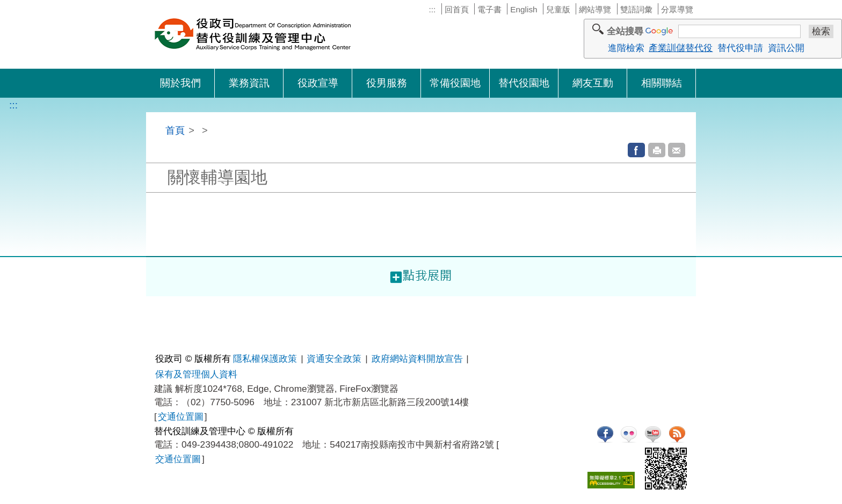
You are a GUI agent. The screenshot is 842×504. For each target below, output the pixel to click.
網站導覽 (595, 9)
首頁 (175, 130)
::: (432, 9)
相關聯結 (662, 83)
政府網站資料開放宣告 (417, 359)
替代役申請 (740, 48)
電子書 (489, 9)
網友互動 (593, 83)
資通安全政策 (334, 359)
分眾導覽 (677, 9)
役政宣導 (318, 83)
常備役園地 (455, 83)
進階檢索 (626, 48)
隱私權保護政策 (265, 359)
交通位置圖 (181, 417)
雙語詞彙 (636, 9)
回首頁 (457, 9)
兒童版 (558, 9)
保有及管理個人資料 (196, 374)
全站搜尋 (625, 31)
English (524, 9)
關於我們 (180, 83)
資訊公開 (786, 48)
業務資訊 (249, 83)
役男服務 (387, 83)
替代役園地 (524, 83)
